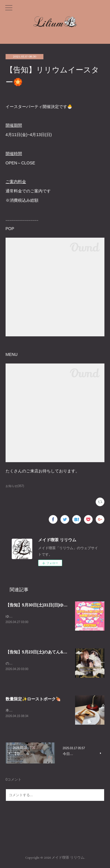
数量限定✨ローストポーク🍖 (33, 700)
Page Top (55, 835)
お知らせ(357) (15, 486)
